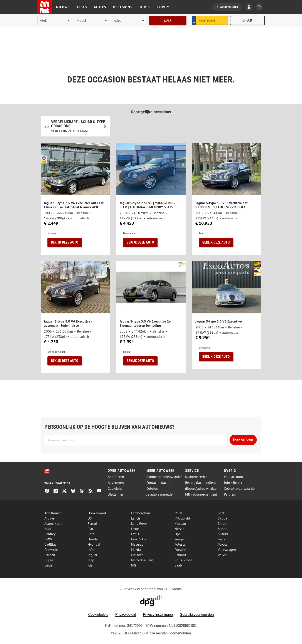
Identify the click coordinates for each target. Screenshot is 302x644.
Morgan (180, 523)
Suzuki (223, 534)
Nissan (180, 529)
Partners (230, 494)
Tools (145, 7)
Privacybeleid (126, 615)
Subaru (223, 529)
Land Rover (139, 523)
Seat (221, 513)
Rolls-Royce (183, 560)
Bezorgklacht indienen (202, 483)
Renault (180, 555)
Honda (93, 539)
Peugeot (181, 539)
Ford (91, 534)
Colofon (152, 488)
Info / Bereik (233, 483)
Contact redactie (158, 483)
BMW (48, 539)
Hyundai (94, 544)
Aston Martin (54, 523)
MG (133, 565)
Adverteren (116, 483)
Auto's (100, 7)
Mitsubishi (182, 518)
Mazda (136, 550)
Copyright (115, 488)
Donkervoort (97, 513)
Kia (90, 565)
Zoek (168, 20)
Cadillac (50, 544)
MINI (178, 513)
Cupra (49, 560)
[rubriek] (130, 20)
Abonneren (116, 477)
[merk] (55, 20)
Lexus (135, 529)
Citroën (50, 555)
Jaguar (92, 555)
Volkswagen (227, 550)
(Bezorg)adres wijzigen (202, 488)
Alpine (49, 518)
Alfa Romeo (53, 513)
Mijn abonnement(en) (201, 494)
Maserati (137, 544)
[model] (92, 20)
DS (90, 518)
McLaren (137, 555)
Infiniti (93, 550)
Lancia (136, 518)
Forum (164, 7)
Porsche (180, 550)
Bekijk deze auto (65, 242)
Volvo (222, 555)
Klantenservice (196, 477)
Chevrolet (52, 550)
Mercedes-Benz (142, 560)
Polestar (180, 544)
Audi (48, 529)
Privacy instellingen (158, 615)
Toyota (223, 544)
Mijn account (233, 477)
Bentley (50, 534)
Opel (178, 534)
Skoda (222, 518)
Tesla (222, 539)
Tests (82, 7)
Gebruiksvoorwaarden (240, 488)
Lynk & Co (138, 539)
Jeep (91, 560)
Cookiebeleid (98, 615)
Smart (222, 523)
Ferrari (92, 523)
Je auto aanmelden (160, 494)
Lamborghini (140, 513)
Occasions (123, 7)
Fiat (90, 529)
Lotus (135, 534)
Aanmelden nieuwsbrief (164, 477)
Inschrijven (243, 440)
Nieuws (63, 7)
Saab (178, 565)
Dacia (48, 565)
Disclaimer (115, 494)
